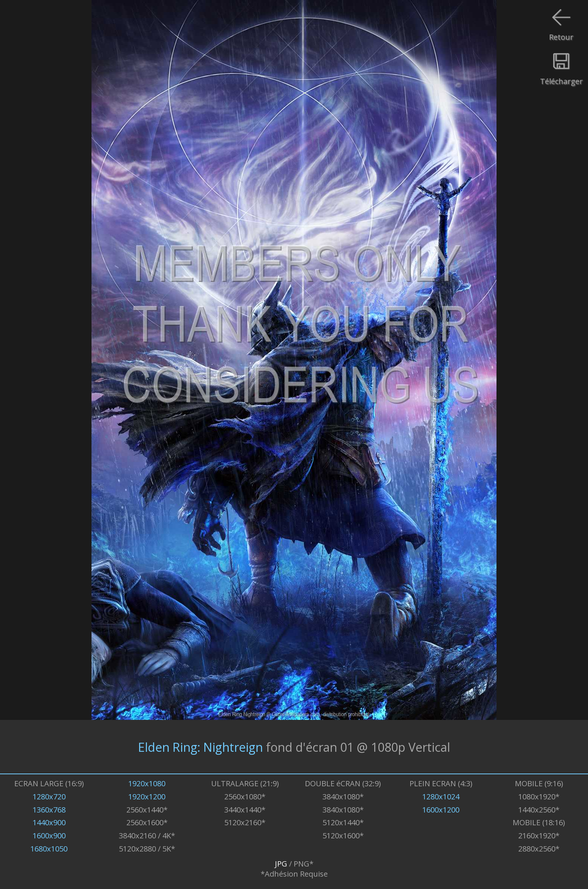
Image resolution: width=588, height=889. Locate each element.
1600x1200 (441, 810)
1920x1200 (147, 797)
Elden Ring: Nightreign (200, 747)
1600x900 (49, 836)
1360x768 (49, 810)
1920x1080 (147, 783)
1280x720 (49, 797)
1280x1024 (441, 797)
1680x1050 (49, 849)
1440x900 (49, 822)
